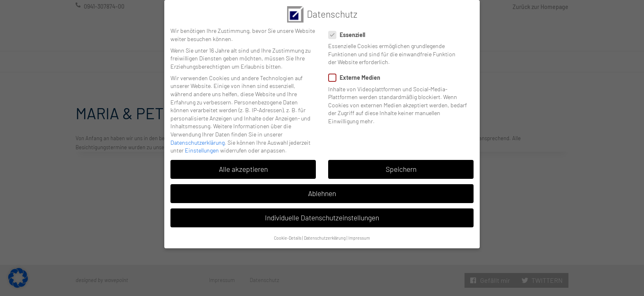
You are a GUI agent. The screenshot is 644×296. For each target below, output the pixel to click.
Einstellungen (202, 144)
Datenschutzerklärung (198, 136)
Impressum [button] (359, 232)
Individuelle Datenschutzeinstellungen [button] (322, 212)
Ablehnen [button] (322, 187)
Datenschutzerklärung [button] (325, 232)
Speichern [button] (401, 163)
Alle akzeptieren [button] (243, 163)
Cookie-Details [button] (288, 232)
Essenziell (349, 29)
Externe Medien (357, 72)
